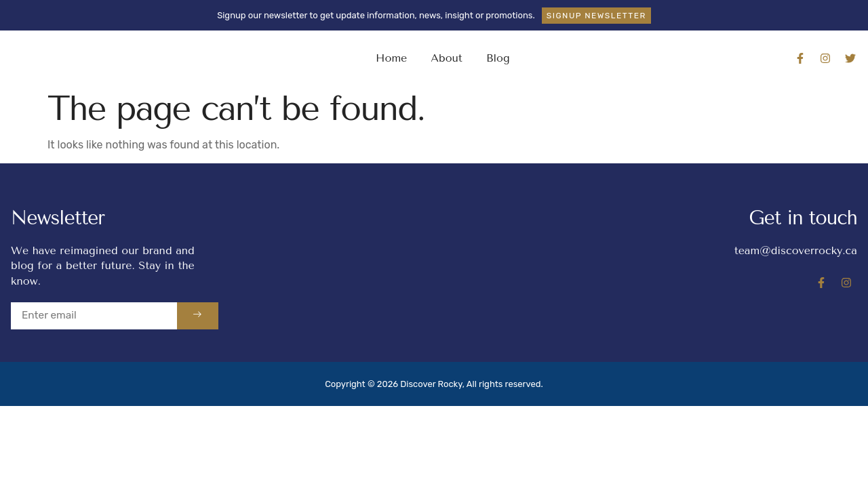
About (447, 58)
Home (391, 58)
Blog (498, 58)
